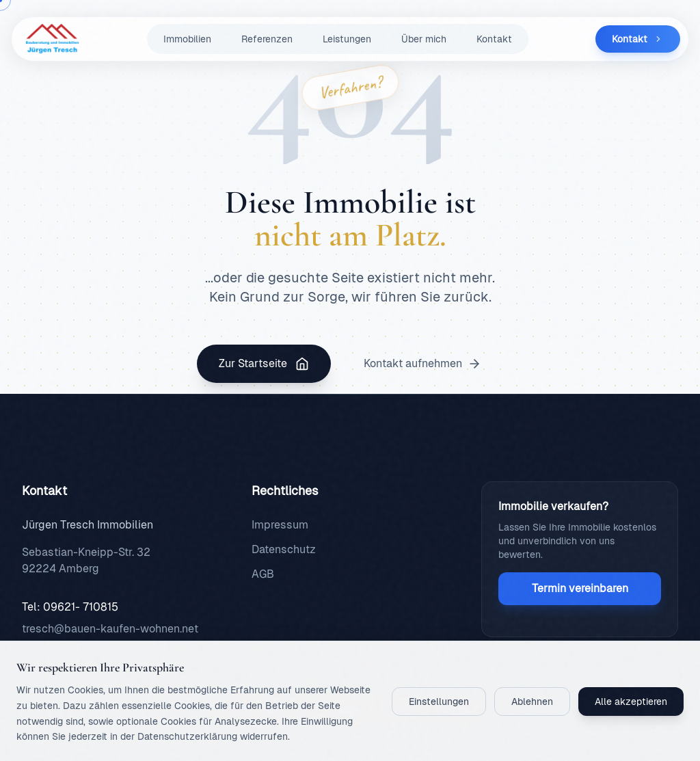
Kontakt (494, 39)
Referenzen (267, 39)
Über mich (424, 39)
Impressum (280, 525)
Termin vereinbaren (580, 588)
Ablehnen (532, 702)
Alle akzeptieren (631, 702)
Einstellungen (439, 702)
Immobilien (187, 39)
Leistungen (347, 39)
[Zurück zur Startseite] (50, 39)
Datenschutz (284, 549)
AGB (263, 574)
